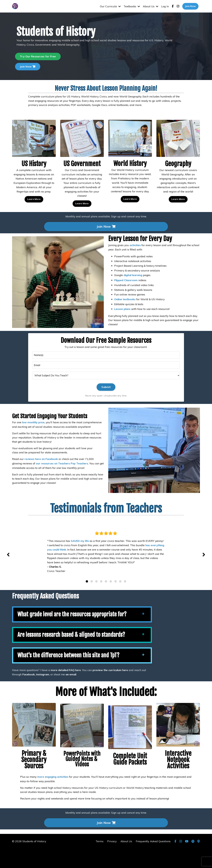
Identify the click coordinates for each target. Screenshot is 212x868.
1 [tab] (87, 598)
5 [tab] (106, 598)
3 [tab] (96, 598)
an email (71, 693)
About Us (150, 6)
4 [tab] (101, 598)
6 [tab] (111, 598)
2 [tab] (92, 598)
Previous (8, 564)
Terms (100, 861)
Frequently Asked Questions (153, 861)
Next (204, 564)
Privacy (112, 861)
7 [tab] (116, 598)
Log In (165, 6)
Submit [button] (106, 390)
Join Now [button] (190, 6)
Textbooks (131, 6)
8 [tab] (120, 598)
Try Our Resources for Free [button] (38, 56)
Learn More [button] (34, 186)
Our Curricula (110, 6)
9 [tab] (125, 598)
